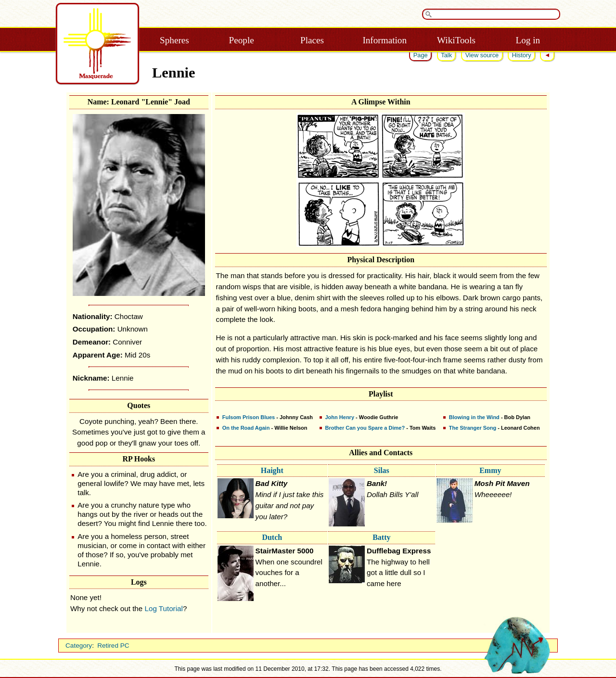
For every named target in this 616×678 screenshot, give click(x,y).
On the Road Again (246, 428)
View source (482, 55)
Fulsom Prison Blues (249, 417)
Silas (382, 470)
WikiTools (456, 40)
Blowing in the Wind (474, 417)
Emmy (490, 470)
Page (421, 55)
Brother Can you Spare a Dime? (365, 428)
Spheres (174, 40)
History (522, 55)
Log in (528, 40)
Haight (272, 470)
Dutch (272, 537)
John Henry (340, 417)
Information (385, 40)
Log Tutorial (164, 608)
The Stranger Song (473, 428)
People (242, 40)
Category (79, 646)
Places (312, 40)
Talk (446, 55)
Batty (381, 537)
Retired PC (113, 646)
